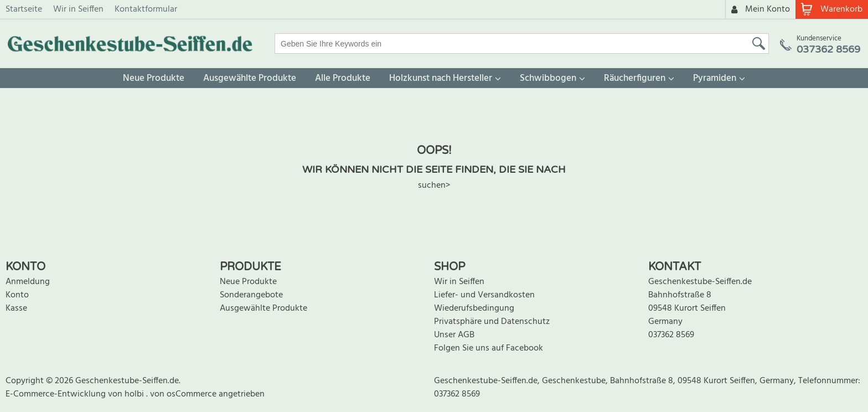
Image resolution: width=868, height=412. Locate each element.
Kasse (16, 308)
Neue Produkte (154, 78)
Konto (17, 295)
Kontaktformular (146, 9)
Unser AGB (454, 335)
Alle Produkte (343, 78)
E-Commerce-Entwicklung (57, 394)
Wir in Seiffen (78, 9)
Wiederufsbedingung (474, 308)
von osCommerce (184, 394)
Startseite (24, 9)
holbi (135, 394)
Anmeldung (28, 282)
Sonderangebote (251, 295)
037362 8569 (671, 335)
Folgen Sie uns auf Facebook (489, 348)
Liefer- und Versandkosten (484, 295)
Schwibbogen (548, 78)
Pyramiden (715, 78)
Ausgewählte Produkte (250, 78)
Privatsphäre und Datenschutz (492, 322)
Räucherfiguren (635, 78)
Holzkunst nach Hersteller (441, 78)
